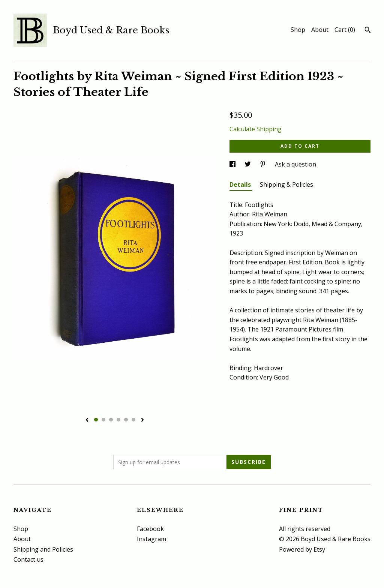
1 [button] (96, 420)
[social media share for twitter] (248, 164)
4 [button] (118, 420)
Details (241, 184)
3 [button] (111, 420)
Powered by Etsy (302, 549)
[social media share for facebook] (233, 164)
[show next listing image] (142, 420)
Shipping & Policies (286, 184)
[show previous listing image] (87, 420)
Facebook (150, 529)
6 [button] (133, 420)
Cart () (345, 30)
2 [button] (103, 420)
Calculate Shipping (256, 129)
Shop (298, 30)
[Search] (368, 31)
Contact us (28, 559)
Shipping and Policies (43, 549)
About (320, 30)
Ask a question (295, 164)
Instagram (151, 539)
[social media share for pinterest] (264, 164)
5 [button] (126, 420)
